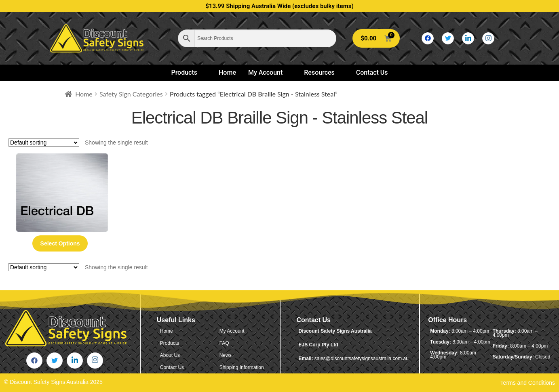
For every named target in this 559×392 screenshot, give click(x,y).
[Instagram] (488, 38)
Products (188, 72)
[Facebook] (428, 38)
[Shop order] (44, 143)
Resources (323, 72)
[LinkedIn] (468, 38)
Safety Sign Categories (131, 94)
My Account (269, 72)
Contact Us (372, 72)
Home (227, 72)
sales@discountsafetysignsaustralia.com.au (362, 358)
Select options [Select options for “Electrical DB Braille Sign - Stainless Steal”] (60, 243)
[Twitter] (448, 38)
